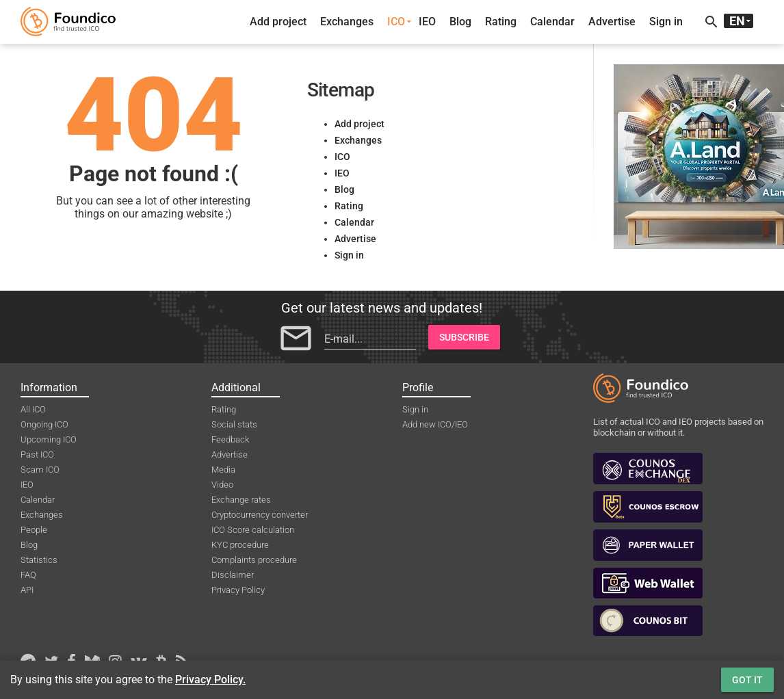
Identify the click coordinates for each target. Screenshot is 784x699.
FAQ (28, 575)
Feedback (230, 439)
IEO (427, 22)
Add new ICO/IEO (435, 424)
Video (222, 485)
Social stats (234, 424)
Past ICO (37, 454)
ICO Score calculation (253, 530)
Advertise (612, 22)
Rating (501, 22)
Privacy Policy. (210, 680)
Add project (278, 22)
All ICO (33, 409)
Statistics (39, 560)
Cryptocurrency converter (260, 515)
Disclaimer (233, 575)
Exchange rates (241, 500)
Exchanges (347, 22)
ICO (396, 22)
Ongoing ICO (44, 424)
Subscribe (464, 337)
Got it (747, 680)
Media (223, 470)
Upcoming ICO (49, 439)
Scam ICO (40, 470)
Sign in (666, 22)
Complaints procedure (254, 560)
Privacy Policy (238, 590)
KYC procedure (240, 545)
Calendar (552, 22)
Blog (460, 22)
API (27, 590)
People (34, 530)
